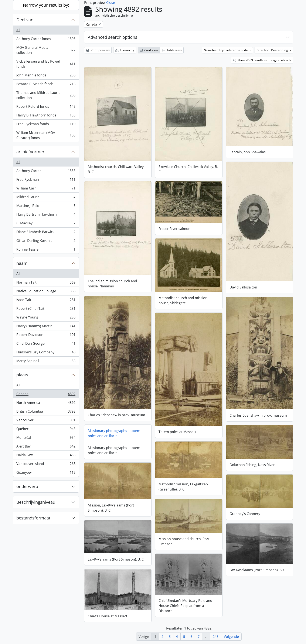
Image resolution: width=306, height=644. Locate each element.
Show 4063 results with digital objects (262, 60)
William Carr (46, 189)
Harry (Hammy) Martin (46, 327)
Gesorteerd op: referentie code (226, 50)
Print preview (98, 50)
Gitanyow (46, 473)
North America (46, 404)
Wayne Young (46, 318)
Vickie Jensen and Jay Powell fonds (46, 64)
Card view (149, 50)
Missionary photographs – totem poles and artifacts (114, 433)
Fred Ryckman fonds (46, 125)
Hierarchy (125, 50)
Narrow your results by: (46, 5)
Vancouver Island (46, 465)
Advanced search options (113, 37)
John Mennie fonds (46, 76)
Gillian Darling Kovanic (46, 242)
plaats (22, 375)
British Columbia (46, 412)
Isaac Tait (46, 301)
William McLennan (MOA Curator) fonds (46, 135)
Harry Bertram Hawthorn (46, 215)
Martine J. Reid (46, 207)
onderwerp (27, 486)
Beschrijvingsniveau (36, 502)
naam (22, 263)
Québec (46, 430)
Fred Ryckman (46, 180)
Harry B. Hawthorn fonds (46, 116)
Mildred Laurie (46, 198)
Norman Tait (46, 283)
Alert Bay (46, 447)
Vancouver (46, 421)
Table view (172, 50)
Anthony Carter (46, 172)
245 (216, 637)
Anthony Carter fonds (46, 40)
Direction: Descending (273, 50)
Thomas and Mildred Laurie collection (46, 95)
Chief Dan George (46, 344)
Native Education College (46, 292)
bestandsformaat (33, 518)
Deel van (25, 20)
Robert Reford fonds (46, 107)
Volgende (231, 637)
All (18, 30)
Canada (46, 395)
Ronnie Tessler (46, 250)
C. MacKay (46, 224)
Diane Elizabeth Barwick (46, 233)
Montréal (46, 438)
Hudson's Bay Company (46, 353)
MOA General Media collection (46, 50)
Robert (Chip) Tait (46, 309)
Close (111, 3)
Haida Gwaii (46, 456)
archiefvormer (30, 152)
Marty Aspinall (46, 362)
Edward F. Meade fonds (46, 85)
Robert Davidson (46, 336)
